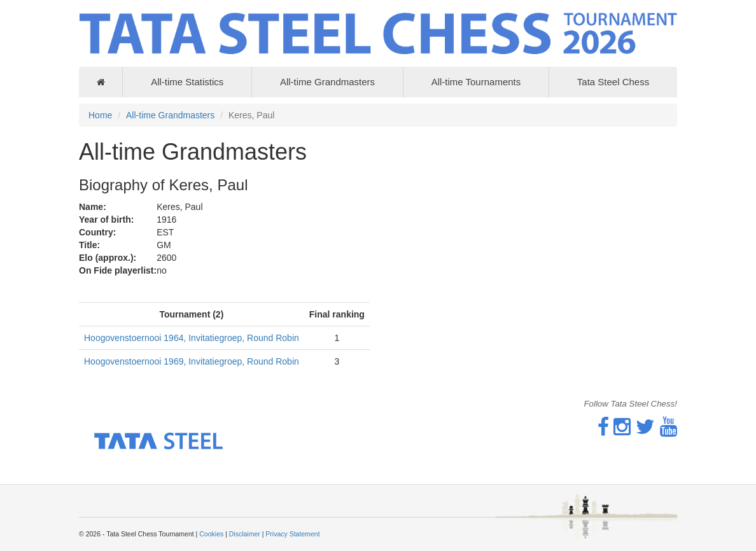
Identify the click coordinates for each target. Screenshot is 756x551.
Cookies (211, 534)
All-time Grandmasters (327, 82)
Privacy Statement (292, 534)
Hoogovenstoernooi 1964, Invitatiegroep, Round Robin (192, 338)
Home (100, 115)
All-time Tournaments (476, 82)
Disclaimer (245, 534)
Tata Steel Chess (613, 82)
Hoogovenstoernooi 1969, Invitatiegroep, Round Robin (192, 361)
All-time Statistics (187, 82)
